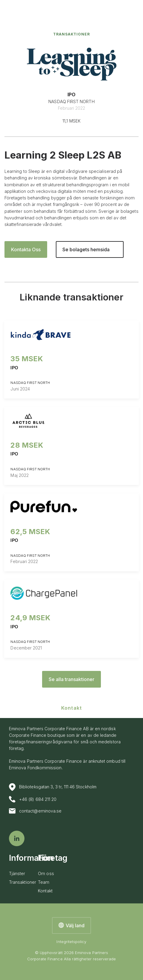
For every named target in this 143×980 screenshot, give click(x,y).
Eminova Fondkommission (35, 768)
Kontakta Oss (26, 249)
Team (44, 882)
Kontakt (45, 891)
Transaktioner (72, 34)
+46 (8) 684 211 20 (33, 799)
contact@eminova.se (35, 811)
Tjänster (17, 873)
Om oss (46, 873)
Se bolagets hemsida (86, 249)
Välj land (71, 925)
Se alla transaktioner (71, 679)
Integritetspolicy (71, 942)
